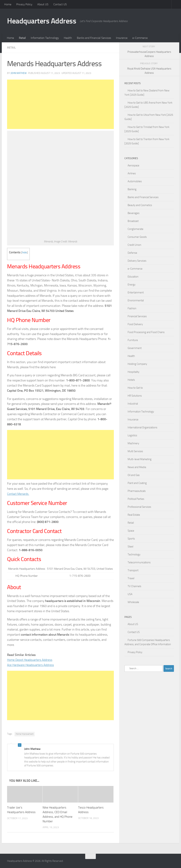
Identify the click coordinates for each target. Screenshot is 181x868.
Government (135, 348)
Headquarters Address (42, 21)
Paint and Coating (137, 483)
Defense (132, 253)
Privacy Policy (24, 4)
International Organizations (142, 427)
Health (68, 38)
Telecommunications (139, 562)
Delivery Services (137, 261)
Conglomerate (135, 229)
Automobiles (135, 181)
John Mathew (19, 73)
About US (43, 4)
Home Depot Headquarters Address (30, 660)
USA (130, 594)
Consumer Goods (137, 237)
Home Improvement (25, 734)
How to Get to (135, 388)
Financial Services (137, 316)
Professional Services (139, 507)
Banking (132, 189)
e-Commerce (140, 38)
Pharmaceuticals (137, 491)
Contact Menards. (19, 494)
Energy (132, 285)
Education (133, 277)
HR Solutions (135, 396)
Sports (131, 539)
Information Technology (45, 38)
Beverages (134, 213)
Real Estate (134, 515)
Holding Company (137, 364)
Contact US (60, 4)
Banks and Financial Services (94, 38)
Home (8, 4)
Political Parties (136, 499)
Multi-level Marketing (140, 459)
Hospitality (133, 372)
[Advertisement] (60, 104)
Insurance (122, 38)
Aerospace (133, 165)
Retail (22, 38)
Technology (134, 554)
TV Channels (134, 586)
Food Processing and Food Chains (146, 332)
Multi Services (135, 451)
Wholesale (133, 602)
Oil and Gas (134, 475)
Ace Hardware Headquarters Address (31, 665)
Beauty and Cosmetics (140, 205)
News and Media (137, 467)
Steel (130, 547)
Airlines (132, 173)
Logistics (132, 435)
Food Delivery (135, 324)
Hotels (131, 380)
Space (131, 531)
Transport (133, 570)
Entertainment (136, 293)
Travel (131, 578)
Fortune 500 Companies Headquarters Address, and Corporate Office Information (148, 642)
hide (24, 252)
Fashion (132, 308)
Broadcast (133, 221)
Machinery (133, 443)
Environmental (136, 300)
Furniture (133, 340)
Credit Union (134, 245)
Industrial (133, 404)
